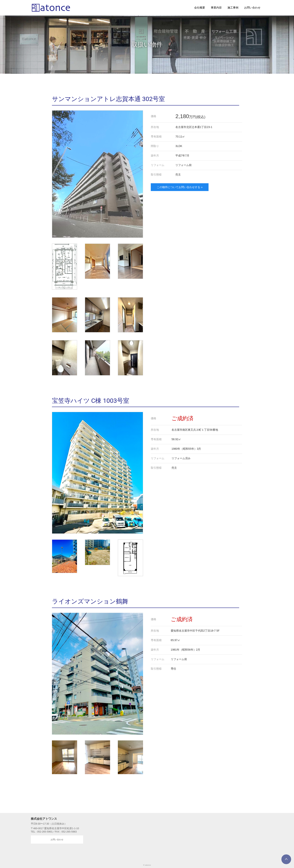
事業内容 (216, 8)
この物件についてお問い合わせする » (180, 187)
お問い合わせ (252, 8)
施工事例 (233, 8)
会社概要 (200, 8)
